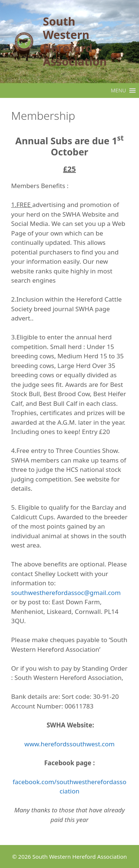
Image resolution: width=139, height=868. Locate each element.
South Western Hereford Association (75, 41)
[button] (118, 91)
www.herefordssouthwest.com (69, 744)
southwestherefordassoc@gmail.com (66, 593)
